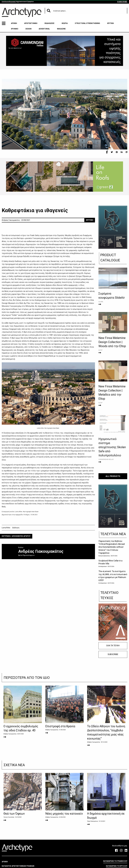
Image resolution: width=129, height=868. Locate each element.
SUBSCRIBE (122, 2)
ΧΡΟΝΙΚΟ (15, 29)
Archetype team (103, 566)
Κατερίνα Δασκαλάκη (104, 556)
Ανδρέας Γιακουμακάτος (10, 734)
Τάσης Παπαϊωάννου (93, 821)
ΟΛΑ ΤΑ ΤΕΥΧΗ (113, 646)
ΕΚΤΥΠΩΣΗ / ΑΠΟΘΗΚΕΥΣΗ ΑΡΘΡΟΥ (16, 536)
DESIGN (28, 29)
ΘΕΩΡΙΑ (65, 23)
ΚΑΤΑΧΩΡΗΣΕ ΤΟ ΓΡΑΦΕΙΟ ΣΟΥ (115, 861)
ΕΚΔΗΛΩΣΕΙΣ (49, 23)
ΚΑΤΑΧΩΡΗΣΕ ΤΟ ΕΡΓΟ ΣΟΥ (117, 866)
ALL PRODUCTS (113, 476)
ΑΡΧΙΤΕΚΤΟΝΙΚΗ (31, 23)
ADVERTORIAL (44, 29)
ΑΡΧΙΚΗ (14, 23)
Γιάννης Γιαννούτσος (9, 817)
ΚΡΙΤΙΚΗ (111, 23)
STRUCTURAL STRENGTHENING (87, 23)
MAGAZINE (61, 29)
